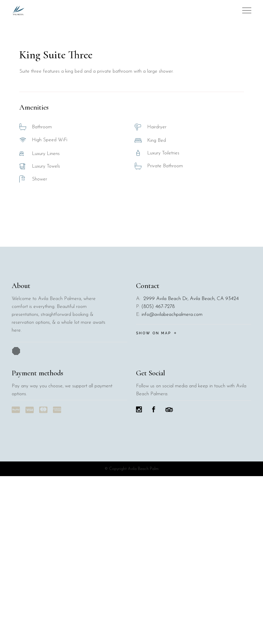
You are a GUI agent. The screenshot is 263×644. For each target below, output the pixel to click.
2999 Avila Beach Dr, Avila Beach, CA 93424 (190, 467)
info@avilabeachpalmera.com (172, 482)
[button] (253, 108)
